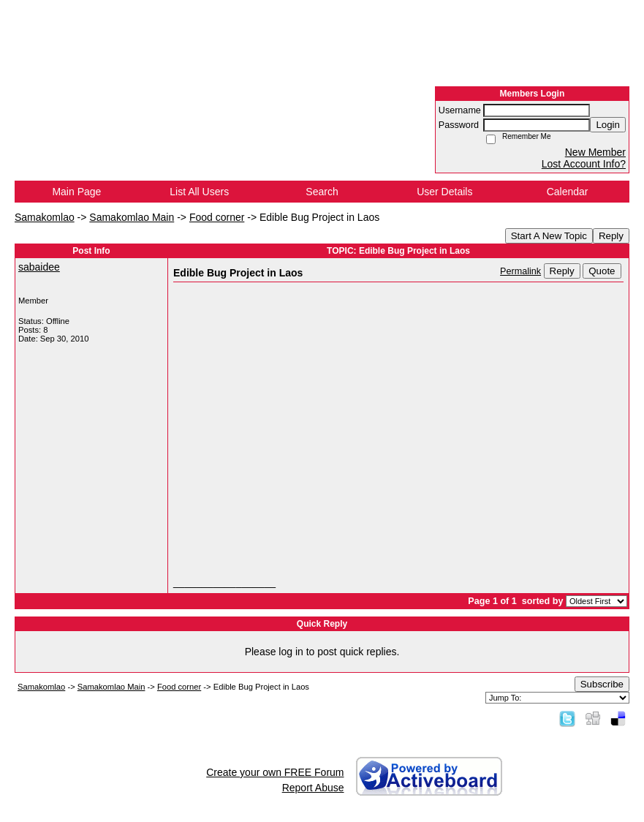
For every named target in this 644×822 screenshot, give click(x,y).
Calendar (568, 192)
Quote (602, 271)
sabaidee (39, 267)
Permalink (520, 271)
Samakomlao (45, 217)
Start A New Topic (549, 236)
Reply (611, 236)
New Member (595, 152)
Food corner (217, 217)
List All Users (199, 192)
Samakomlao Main (132, 217)
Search (322, 192)
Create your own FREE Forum (275, 772)
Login (608, 125)
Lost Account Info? (584, 164)
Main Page (76, 192)
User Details (444, 192)
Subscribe (602, 684)
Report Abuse (313, 788)
